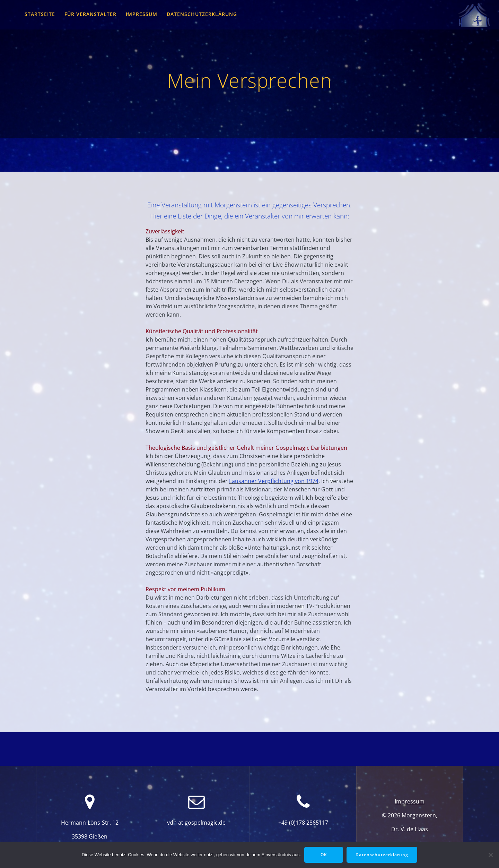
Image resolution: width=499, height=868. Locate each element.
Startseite (40, 14)
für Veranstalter (90, 14)
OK (324, 855)
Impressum (142, 14)
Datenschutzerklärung (202, 14)
